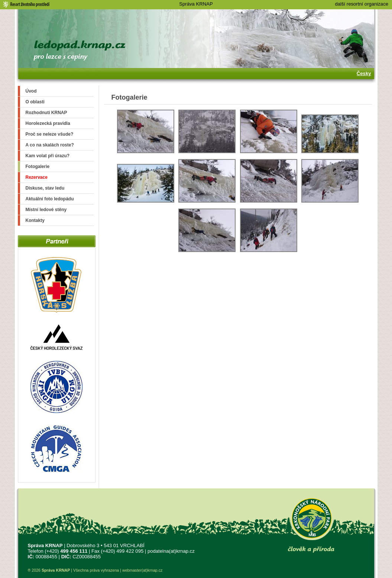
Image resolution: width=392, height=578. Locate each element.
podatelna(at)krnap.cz (171, 551)
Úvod (31, 91)
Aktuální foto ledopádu (50, 199)
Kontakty (35, 220)
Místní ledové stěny (46, 210)
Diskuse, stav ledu (45, 188)
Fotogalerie (38, 167)
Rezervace (37, 177)
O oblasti (35, 102)
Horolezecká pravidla (48, 123)
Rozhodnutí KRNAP (46, 113)
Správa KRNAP (196, 4)
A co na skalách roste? (50, 145)
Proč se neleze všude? (50, 134)
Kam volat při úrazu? (48, 156)
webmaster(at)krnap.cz (142, 570)
